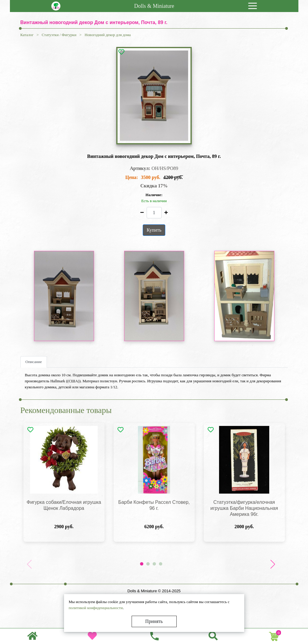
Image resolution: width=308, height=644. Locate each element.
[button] (273, 564)
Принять (154, 621)
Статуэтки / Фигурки (59, 35)
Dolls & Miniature (154, 6)
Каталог (27, 35)
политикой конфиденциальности (96, 608)
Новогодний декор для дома (108, 35)
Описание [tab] (34, 362)
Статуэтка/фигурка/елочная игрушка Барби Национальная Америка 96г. (244, 508)
